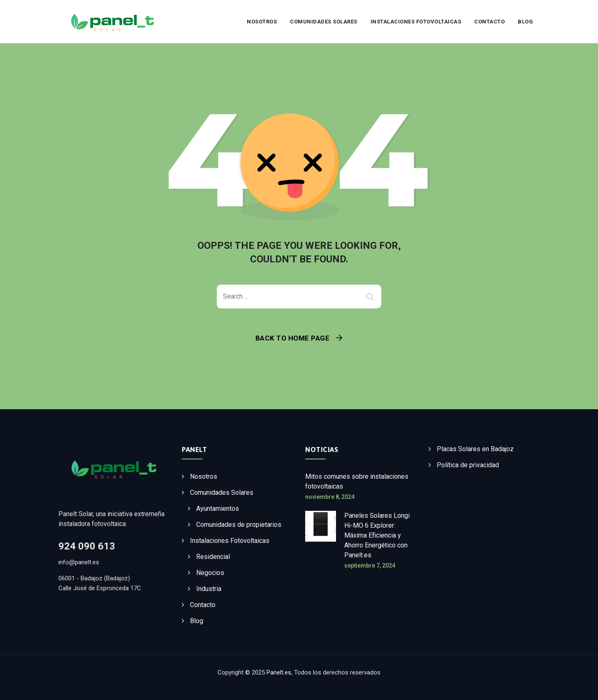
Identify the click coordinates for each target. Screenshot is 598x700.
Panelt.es (279, 672)
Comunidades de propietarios (239, 525)
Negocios (210, 573)
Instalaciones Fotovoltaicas (416, 22)
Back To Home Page (293, 338)
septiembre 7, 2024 (370, 566)
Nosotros (262, 22)
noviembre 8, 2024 (330, 497)
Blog (525, 22)
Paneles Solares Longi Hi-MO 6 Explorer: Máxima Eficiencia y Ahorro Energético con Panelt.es (377, 535)
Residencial (213, 557)
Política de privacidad (468, 465)
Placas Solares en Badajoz (475, 449)
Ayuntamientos (218, 509)
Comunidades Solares (324, 22)
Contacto (489, 22)
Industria (209, 589)
